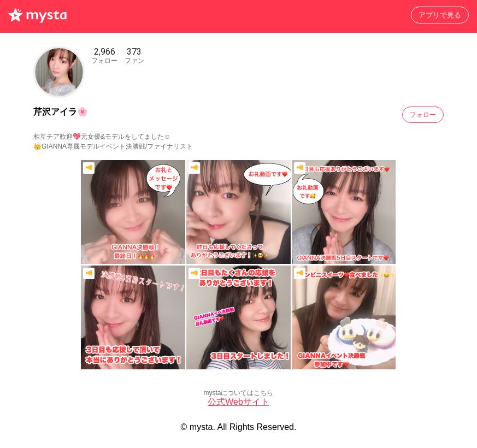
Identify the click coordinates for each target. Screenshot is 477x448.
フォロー (423, 115)
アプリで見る (440, 15)
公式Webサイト (238, 402)
